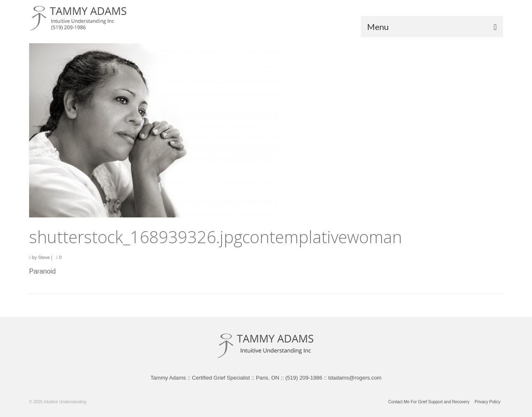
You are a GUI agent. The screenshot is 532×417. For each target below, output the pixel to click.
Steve (44, 257)
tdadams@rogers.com (355, 378)
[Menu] (432, 27)
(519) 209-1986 (304, 378)
